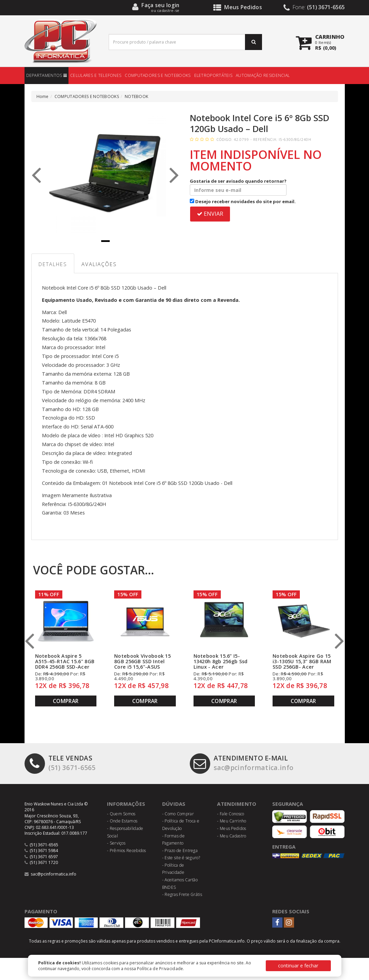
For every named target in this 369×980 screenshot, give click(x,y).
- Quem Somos (121, 814)
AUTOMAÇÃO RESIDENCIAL (263, 75)
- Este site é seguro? (181, 858)
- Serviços (116, 843)
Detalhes (53, 264)
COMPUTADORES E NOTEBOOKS (158, 75)
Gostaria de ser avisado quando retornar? (238, 187)
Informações (126, 804)
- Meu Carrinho (232, 821)
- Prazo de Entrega (180, 851)
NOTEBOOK (136, 96)
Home (43, 96)
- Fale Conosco (230, 814)
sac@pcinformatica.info (242, 763)
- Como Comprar (178, 814)
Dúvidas (174, 804)
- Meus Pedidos (232, 828)
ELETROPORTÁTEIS (213, 75)
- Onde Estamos (122, 821)
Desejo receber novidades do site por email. (243, 201)
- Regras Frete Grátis (182, 894)
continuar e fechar (298, 966)
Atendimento (237, 804)
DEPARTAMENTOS (47, 75)
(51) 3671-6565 (60, 763)
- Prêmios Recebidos (127, 851)
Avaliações (99, 264)
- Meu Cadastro (232, 836)
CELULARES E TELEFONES (96, 75)
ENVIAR (210, 214)
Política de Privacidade (160, 969)
